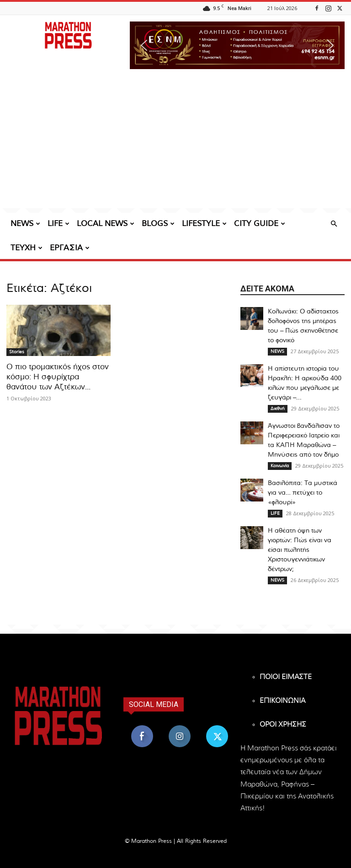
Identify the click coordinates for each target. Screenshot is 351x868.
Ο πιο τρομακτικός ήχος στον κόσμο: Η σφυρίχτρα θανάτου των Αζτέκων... (58, 377)
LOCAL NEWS (106, 224)
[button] (237, 45)
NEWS (25, 224)
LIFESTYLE (204, 224)
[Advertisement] (175, 144)
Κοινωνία (280, 466)
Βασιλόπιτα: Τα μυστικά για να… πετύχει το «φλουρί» (303, 493)
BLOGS (158, 224)
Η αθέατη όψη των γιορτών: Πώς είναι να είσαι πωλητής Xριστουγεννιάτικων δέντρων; (300, 550)
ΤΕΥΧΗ (27, 248)
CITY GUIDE (260, 224)
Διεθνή (278, 409)
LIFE (58, 224)
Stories (17, 352)
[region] (237, 45)
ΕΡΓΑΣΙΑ (70, 248)
